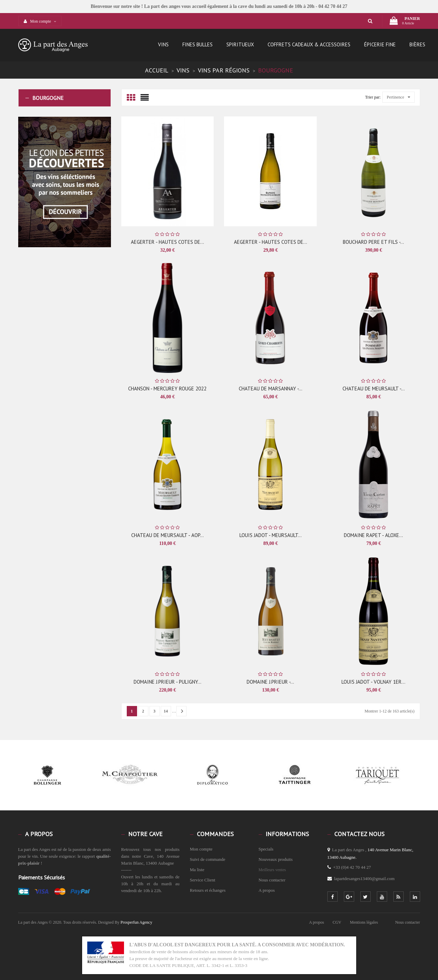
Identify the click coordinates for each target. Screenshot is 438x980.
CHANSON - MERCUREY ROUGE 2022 (167, 389)
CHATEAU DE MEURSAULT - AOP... (167, 535)
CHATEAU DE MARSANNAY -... (271, 389)
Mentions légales (364, 922)
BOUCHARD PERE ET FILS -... (373, 242)
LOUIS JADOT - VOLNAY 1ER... (373, 682)
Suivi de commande (208, 859)
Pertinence (398, 97)
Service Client (203, 880)
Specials (266, 849)
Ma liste (197, 870)
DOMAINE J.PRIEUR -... (270, 682)
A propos (267, 890)
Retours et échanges (208, 890)
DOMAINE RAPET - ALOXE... (373, 535)
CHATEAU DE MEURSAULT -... (374, 389)
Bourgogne (48, 98)
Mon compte (201, 849)
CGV (337, 922)
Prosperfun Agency (136, 922)
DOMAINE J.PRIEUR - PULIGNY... (167, 682)
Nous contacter (272, 880)
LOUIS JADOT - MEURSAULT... (271, 535)
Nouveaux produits (276, 859)
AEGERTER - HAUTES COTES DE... (167, 242)
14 (166, 711)
